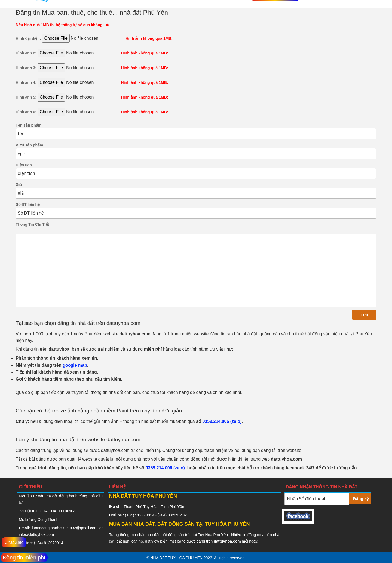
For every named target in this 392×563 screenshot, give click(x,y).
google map (75, 365)
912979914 (53, 543)
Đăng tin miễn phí (24, 558)
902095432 (177, 515)
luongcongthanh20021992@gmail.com (65, 528)
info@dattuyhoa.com (36, 534)
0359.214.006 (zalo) (222, 421)
